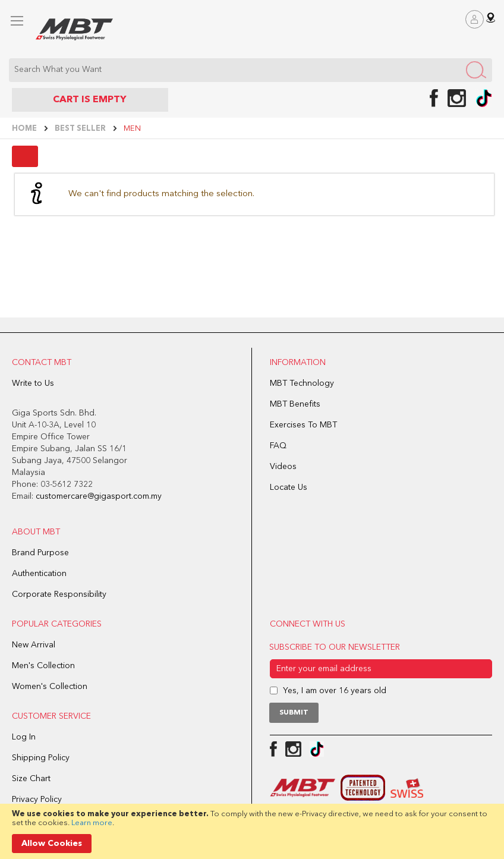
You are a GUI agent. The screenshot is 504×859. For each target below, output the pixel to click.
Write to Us (33, 383)
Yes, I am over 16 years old (335, 691)
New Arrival (34, 645)
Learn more (92, 823)
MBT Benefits (295, 404)
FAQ (278, 446)
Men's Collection (43, 666)
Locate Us (289, 487)
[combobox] (251, 70)
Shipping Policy (41, 758)
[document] (252, 831)
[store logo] (74, 29)
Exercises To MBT (303, 425)
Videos (283, 467)
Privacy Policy (37, 800)
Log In (24, 737)
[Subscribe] (294, 713)
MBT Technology (302, 383)
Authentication (39, 574)
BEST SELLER (81, 129)
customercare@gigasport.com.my (99, 496)
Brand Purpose (40, 553)
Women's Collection (50, 687)
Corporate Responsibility (59, 594)
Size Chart (31, 779)
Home (25, 129)
